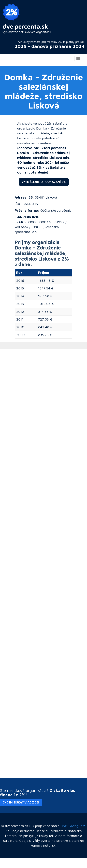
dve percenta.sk (25, 26)
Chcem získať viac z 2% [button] (21, 802)
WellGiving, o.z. (74, 826)
